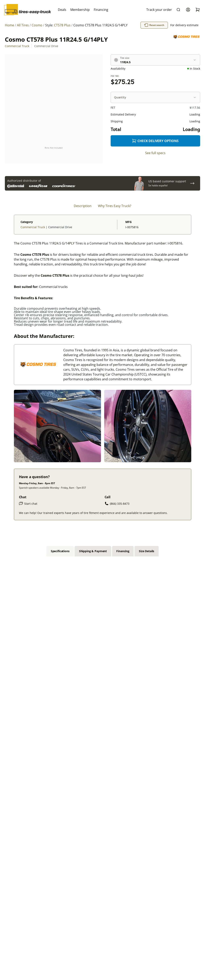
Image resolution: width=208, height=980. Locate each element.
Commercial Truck (17, 46)
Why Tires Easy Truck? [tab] (115, 206)
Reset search (154, 25)
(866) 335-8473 (117, 503)
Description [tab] (83, 206)
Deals (62, 10)
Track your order (159, 10)
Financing (101, 10)
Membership (80, 10)
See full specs (155, 153)
